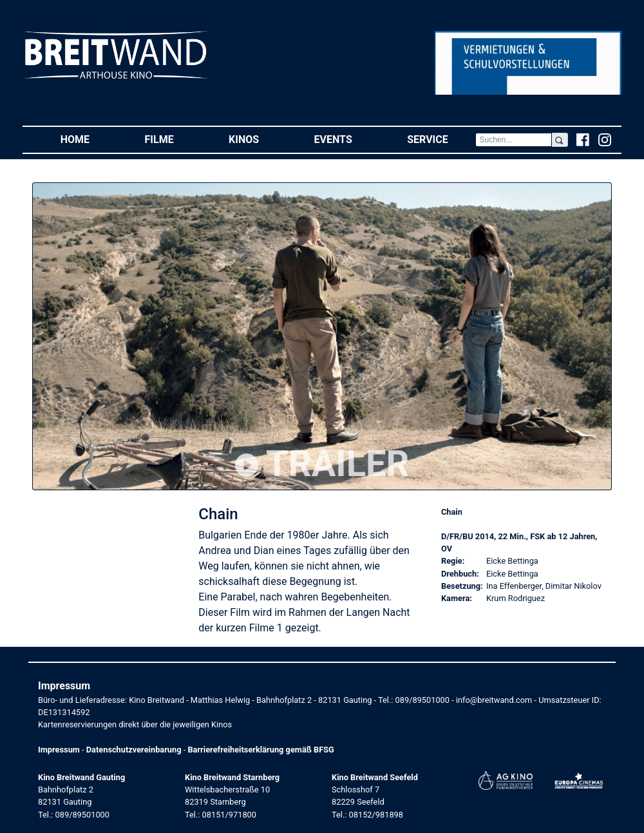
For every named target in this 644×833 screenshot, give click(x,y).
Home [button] (89, 139)
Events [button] (347, 139)
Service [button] (441, 139)
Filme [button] (173, 139)
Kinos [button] (258, 139)
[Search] (513, 140)
